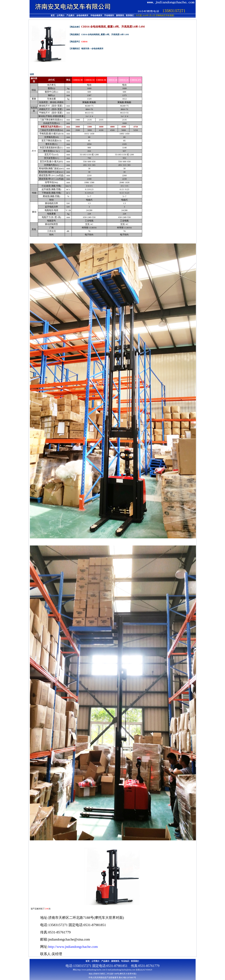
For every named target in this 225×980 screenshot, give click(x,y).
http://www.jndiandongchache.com (73, 947)
